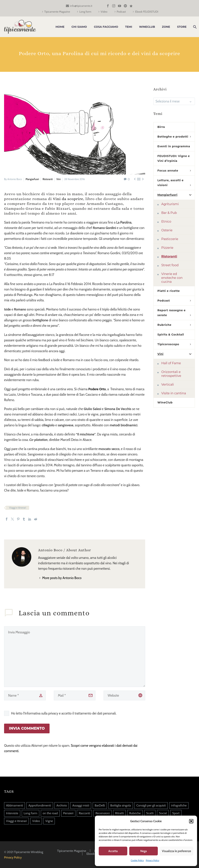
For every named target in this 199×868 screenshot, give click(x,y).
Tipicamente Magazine (57, 12)
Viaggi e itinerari (18, 508)
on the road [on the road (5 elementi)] (50, 813)
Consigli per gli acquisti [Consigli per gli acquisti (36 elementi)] (151, 805)
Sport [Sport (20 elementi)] (176, 813)
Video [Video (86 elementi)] (36, 821)
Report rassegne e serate (172, 313)
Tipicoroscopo (168, 344)
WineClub (147, 27)
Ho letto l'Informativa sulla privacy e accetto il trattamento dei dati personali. (64, 713)
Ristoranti (48, 179)
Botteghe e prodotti (173, 137)
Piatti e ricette (169, 291)
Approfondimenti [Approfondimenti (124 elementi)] (40, 805)
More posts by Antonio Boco (62, 578)
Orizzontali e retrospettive (171, 374)
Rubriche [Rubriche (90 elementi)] (135, 813)
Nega (144, 851)
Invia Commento (27, 728)
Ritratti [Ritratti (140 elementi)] (119, 813)
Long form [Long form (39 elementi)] (31, 813)
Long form (85, 12)
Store (182, 27)
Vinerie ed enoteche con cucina (172, 278)
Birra (161, 127)
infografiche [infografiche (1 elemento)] (179, 805)
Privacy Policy (152, 860)
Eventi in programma (174, 146)
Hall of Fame (171, 363)
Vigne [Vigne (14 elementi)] (49, 821)
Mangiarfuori (32, 179)
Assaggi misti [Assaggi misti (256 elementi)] (81, 805)
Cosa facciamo (106, 27)
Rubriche (164, 325)
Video (104, 12)
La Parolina (124, 222)
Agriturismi (170, 204)
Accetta (113, 851)
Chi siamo (79, 27)
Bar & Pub (169, 213)
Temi (129, 27)
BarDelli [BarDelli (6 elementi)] (100, 805)
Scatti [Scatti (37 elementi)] (150, 813)
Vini (58, 179)
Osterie (167, 230)
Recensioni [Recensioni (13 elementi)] (103, 813)
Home (60, 27)
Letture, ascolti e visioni (171, 183)
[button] (191, 821)
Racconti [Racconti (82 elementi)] (84, 813)
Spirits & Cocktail (171, 335)
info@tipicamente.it (81, 6)
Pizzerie (167, 248)
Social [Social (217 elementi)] (163, 813)
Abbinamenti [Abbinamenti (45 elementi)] (14, 805)
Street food (170, 265)
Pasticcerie (170, 239)
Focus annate (168, 171)
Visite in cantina (174, 393)
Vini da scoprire (68, 199)
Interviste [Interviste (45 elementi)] (12, 813)
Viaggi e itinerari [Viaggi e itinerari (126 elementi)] (16, 821)
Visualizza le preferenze (176, 851)
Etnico (166, 222)
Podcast (121, 12)
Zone (166, 27)
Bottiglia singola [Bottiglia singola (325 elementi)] (121, 805)
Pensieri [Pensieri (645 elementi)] (68, 813)
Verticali (168, 385)
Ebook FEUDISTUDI (147, 12)
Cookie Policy (137, 860)
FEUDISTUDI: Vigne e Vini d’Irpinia (174, 158)
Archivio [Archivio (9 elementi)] (62, 805)
